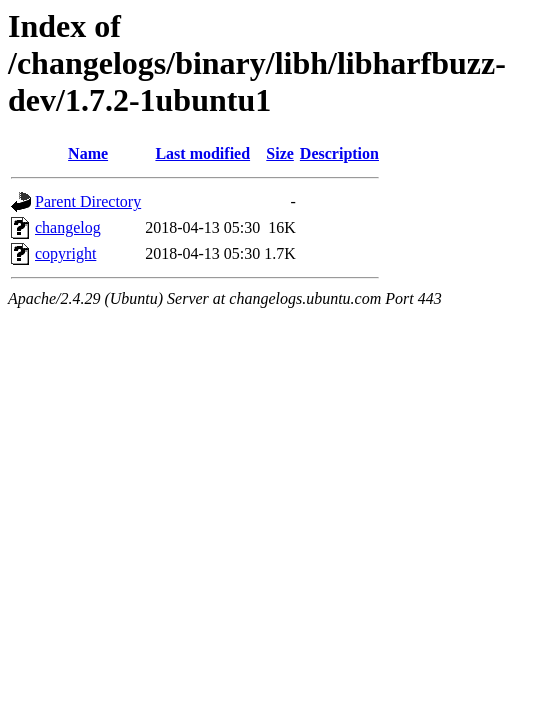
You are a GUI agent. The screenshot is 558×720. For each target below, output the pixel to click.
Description (339, 153)
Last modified (202, 153)
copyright (65, 253)
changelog (68, 227)
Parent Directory (88, 201)
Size (280, 153)
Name (88, 153)
